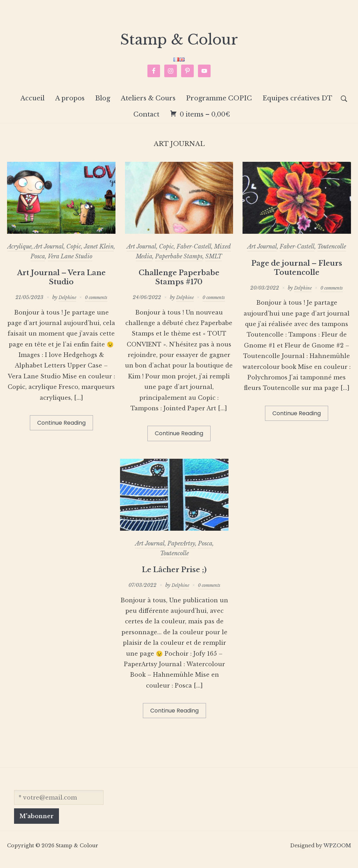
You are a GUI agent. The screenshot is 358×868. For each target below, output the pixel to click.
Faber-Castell (194, 254)
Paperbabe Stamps (179, 263)
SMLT (214, 263)
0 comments (97, 304)
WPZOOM (337, 853)
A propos (70, 105)
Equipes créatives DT (297, 105)
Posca (38, 263)
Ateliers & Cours (148, 105)
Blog (103, 105)
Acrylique (19, 254)
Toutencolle (332, 254)
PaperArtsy (181, 551)
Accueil (32, 105)
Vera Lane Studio (70, 263)
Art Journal (49, 254)
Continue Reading (61, 430)
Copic (74, 254)
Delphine (65, 304)
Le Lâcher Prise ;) (174, 577)
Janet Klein (99, 254)
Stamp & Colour (179, 43)
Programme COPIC (219, 105)
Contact (146, 122)
